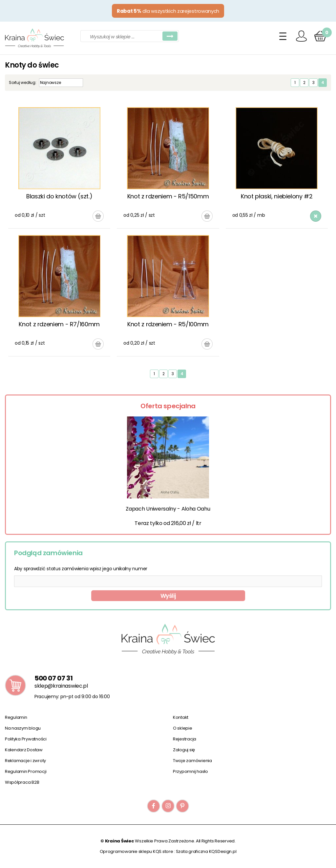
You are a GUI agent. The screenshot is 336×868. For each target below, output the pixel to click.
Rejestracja (185, 739)
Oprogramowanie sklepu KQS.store (136, 851)
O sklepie (183, 728)
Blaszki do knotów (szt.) (59, 196)
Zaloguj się (184, 750)
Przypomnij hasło (190, 771)
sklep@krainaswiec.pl (61, 686)
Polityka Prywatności (26, 739)
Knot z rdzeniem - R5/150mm (168, 196)
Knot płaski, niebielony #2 (277, 196)
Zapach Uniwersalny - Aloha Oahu (168, 509)
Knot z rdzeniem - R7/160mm (59, 324)
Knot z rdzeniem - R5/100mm (168, 324)
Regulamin (16, 717)
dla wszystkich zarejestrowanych (168, 11)
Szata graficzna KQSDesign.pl (206, 851)
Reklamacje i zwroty (25, 761)
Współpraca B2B (22, 782)
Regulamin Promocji (26, 771)
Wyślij (168, 596)
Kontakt (181, 717)
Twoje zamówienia (192, 761)
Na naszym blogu (23, 728)
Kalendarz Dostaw (24, 750)
